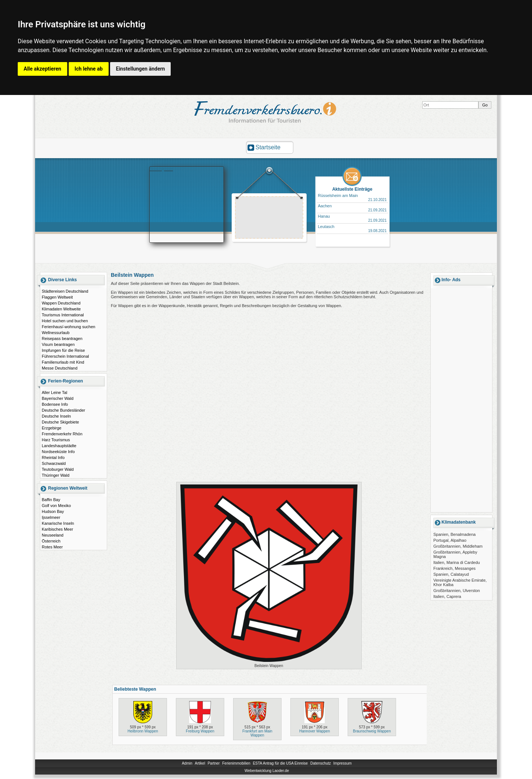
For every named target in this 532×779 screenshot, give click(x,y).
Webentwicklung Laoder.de (267, 771)
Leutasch (326, 227)
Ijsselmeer (51, 517)
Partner (214, 763)
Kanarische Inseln (58, 523)
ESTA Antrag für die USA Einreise (280, 763)
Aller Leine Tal (54, 392)
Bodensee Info (55, 404)
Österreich (51, 541)
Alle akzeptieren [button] (42, 69)
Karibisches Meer (57, 529)
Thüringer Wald (56, 475)
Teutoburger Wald (58, 469)
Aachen (325, 206)
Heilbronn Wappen (143, 731)
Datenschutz (321, 763)
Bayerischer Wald (58, 398)
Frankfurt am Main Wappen (257, 733)
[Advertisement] (269, 218)
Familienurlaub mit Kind (63, 362)
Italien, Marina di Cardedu (457, 562)
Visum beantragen (58, 344)
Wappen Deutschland (61, 303)
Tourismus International (63, 315)
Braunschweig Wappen (372, 731)
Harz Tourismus (56, 440)
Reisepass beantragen (62, 339)
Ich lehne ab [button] (89, 69)
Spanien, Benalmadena (454, 534)
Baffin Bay (51, 500)
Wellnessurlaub (56, 333)
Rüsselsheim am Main (338, 195)
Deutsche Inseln (56, 416)
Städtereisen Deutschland (65, 291)
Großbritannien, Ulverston (457, 591)
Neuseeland (53, 535)
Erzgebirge (52, 428)
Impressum (342, 763)
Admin (187, 763)
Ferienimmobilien (236, 763)
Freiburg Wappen (200, 731)
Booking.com (161, 169)
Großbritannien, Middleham (458, 546)
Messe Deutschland (60, 368)
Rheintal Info (53, 457)
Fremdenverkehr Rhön (62, 434)
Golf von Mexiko (56, 506)
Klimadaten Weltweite (61, 309)
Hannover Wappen (315, 731)
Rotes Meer (52, 547)
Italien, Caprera (447, 596)
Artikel (200, 763)
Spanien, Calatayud (451, 574)
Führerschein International (65, 356)
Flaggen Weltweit (57, 297)
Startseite (268, 147)
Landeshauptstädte (59, 446)
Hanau (324, 216)
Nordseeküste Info (58, 452)
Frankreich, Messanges (454, 568)
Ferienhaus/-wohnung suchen (69, 327)
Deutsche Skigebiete (60, 422)
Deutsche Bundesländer (63, 410)
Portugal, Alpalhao (450, 540)
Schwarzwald (54, 463)
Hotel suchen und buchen (65, 321)
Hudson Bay (53, 511)
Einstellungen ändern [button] (141, 69)
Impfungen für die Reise (63, 350)
